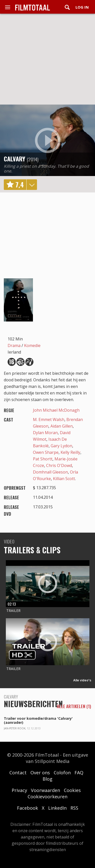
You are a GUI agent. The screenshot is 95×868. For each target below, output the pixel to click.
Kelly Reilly (70, 452)
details (32, 185)
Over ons (40, 773)
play (48, 140)
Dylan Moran (45, 433)
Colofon (62, 773)
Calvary (15, 159)
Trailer (13, 611)
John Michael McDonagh (56, 410)
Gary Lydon (61, 446)
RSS (74, 808)
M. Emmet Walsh (49, 419)
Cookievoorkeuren (48, 797)
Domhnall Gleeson (50, 472)
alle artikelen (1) (74, 706)
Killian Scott (64, 479)
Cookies (72, 790)
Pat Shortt (43, 459)
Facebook (27, 808)
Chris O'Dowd (59, 465)
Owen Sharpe (46, 452)
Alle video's (82, 680)
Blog (48, 779)
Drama (14, 345)
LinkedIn (57, 808)
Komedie (32, 345)
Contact (18, 773)
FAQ (79, 773)
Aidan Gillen (62, 426)
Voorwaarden (45, 790)
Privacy (19, 790)
